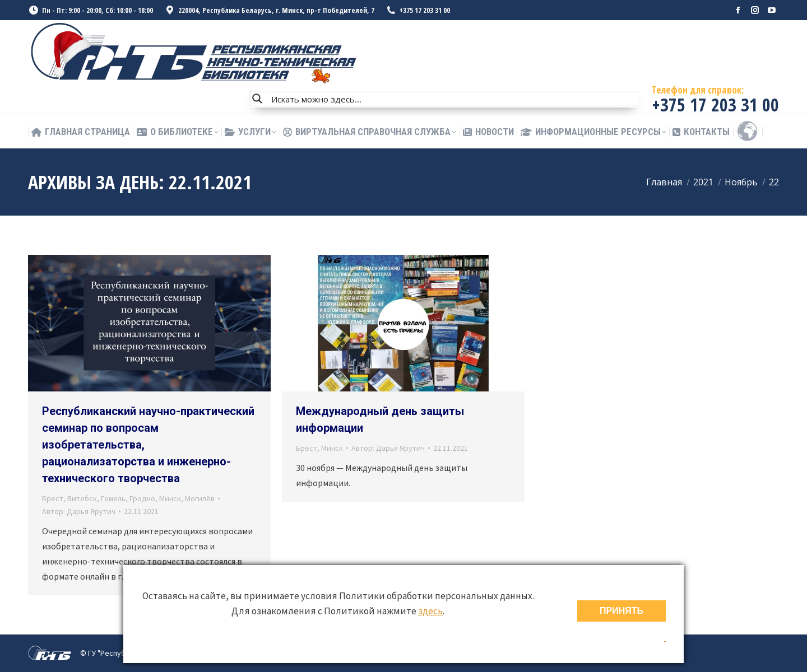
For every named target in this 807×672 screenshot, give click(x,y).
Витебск (82, 498)
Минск (170, 498)
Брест (53, 498)
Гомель (113, 498)
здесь (430, 611)
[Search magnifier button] (257, 99)
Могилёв (200, 498)
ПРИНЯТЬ (622, 611)
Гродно (142, 498)
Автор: (79, 511)
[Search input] (453, 99)
